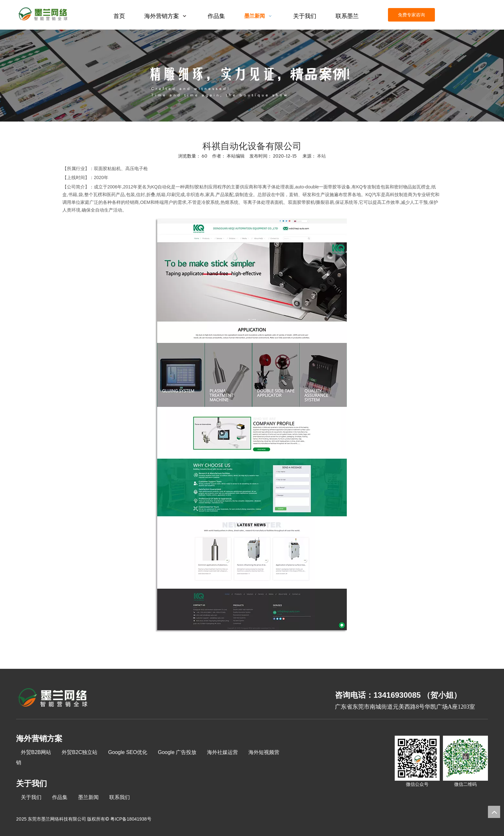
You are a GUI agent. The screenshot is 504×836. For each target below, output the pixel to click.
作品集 (60, 797)
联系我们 (120, 797)
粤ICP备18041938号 (131, 819)
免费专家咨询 (411, 15)
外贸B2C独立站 (80, 752)
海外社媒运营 (222, 752)
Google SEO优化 (128, 752)
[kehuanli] (252, 76)
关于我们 (31, 797)
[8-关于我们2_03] (53, 698)
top (494, 812)
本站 (321, 156)
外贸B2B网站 (36, 752)
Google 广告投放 (177, 752)
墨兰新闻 (88, 797)
